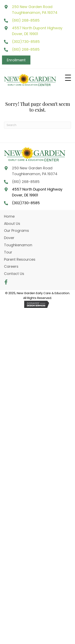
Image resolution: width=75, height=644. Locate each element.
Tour (8, 252)
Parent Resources (20, 259)
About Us (12, 224)
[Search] (37, 125)
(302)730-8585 (26, 42)
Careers (11, 266)
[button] (68, 78)
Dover (9, 238)
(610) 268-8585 (26, 20)
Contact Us (14, 274)
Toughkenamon (18, 245)
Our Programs (16, 231)
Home (9, 216)
